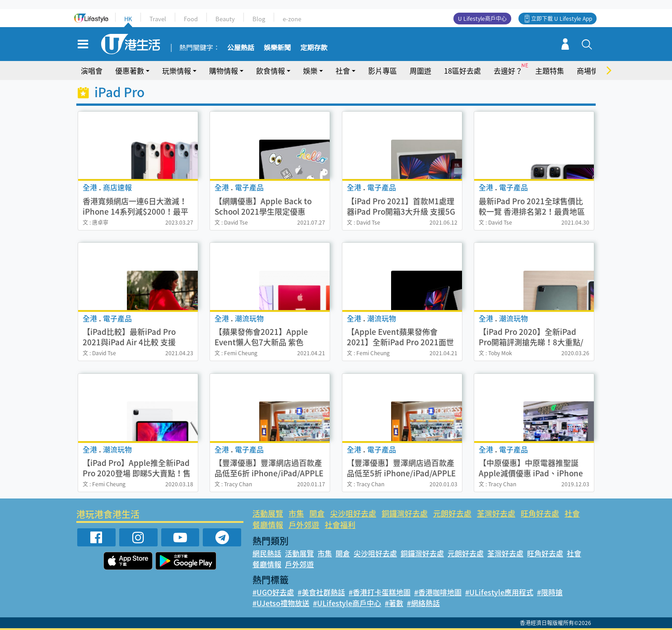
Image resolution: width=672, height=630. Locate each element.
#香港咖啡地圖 (438, 592)
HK (128, 19)
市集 (296, 513)
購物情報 (224, 71)
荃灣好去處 (496, 513)
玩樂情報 (177, 71)
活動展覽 (268, 513)
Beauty (225, 19)
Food (191, 19)
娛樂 (310, 71)
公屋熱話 (241, 48)
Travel (158, 19)
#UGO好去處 (273, 592)
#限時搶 (550, 592)
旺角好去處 (540, 513)
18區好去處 (462, 71)
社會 (343, 71)
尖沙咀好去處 (353, 513)
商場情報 (591, 71)
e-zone (292, 19)
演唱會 (92, 71)
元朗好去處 (452, 513)
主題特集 (550, 71)
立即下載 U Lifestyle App (562, 19)
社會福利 (340, 524)
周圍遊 (420, 71)
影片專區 (383, 71)
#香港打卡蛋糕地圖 (380, 592)
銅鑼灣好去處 (405, 513)
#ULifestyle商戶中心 (347, 603)
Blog (259, 19)
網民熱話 (267, 553)
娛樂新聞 (277, 48)
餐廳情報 (268, 524)
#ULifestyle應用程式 (499, 592)
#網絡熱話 (423, 603)
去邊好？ (508, 71)
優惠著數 (130, 71)
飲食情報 (271, 71)
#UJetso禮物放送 (281, 603)
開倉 (317, 513)
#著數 (394, 603)
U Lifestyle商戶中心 (482, 19)
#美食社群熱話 (321, 592)
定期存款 (314, 48)
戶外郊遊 (304, 524)
